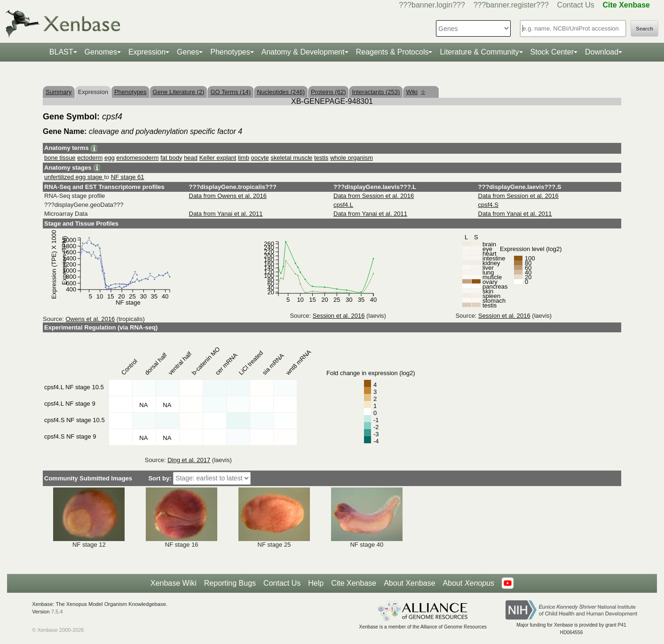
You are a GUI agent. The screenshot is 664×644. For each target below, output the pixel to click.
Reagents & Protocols (392, 52)
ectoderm (90, 158)
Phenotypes (230, 52)
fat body (171, 158)
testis (321, 158)
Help (316, 583)
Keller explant (218, 158)
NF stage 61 (128, 177)
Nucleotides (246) (281, 92)
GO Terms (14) (230, 92)
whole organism (352, 158)
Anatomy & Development (303, 52)
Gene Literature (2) (179, 92)
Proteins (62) (328, 92)
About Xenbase (409, 583)
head (191, 158)
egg (110, 158)
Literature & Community (479, 52)
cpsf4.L (343, 205)
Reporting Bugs (230, 583)
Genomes (101, 52)
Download (602, 52)
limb (244, 158)
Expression (147, 52)
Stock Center (552, 52)
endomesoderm (137, 158)
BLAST (61, 52)
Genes (188, 52)
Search (644, 29)
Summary (59, 92)
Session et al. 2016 (339, 316)
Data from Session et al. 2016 (374, 196)
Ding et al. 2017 (189, 460)
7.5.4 (57, 612)
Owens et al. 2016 (90, 319)
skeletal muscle (291, 158)
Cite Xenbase (354, 583)
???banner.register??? (511, 5)
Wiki (415, 92)
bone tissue (60, 158)
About (469, 583)
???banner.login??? (432, 5)
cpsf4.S (488, 205)
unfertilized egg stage (74, 177)
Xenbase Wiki (174, 583)
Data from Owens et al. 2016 (228, 196)
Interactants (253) (376, 92)
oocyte (260, 158)
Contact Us (576, 5)
